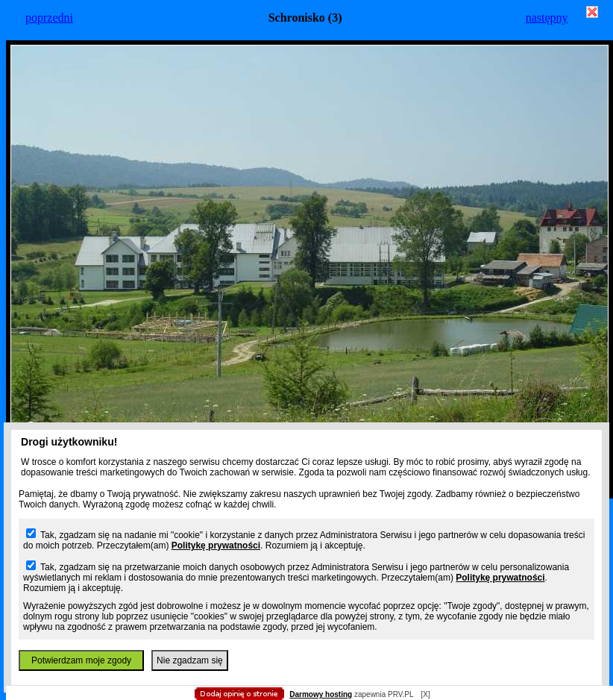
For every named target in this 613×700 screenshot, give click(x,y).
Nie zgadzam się (190, 660)
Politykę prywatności (216, 546)
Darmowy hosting (321, 694)
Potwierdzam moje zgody (81, 660)
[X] (425, 694)
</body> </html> (306, 75)
